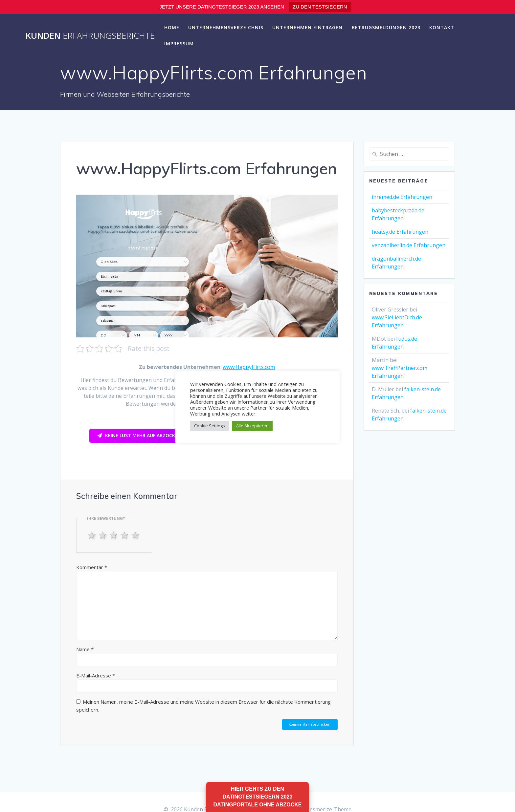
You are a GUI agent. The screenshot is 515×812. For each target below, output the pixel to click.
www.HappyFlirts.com (249, 367)
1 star (92, 535)
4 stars (125, 535)
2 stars (103, 535)
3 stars (114, 535)
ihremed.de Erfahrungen (402, 197)
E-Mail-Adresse (96, 675)
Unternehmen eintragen (307, 27)
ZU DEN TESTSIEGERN (320, 7)
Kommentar (92, 567)
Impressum (179, 43)
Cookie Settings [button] (210, 426)
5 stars (136, 535)
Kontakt (442, 27)
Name (85, 649)
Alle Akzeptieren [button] (252, 426)
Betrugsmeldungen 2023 (386, 27)
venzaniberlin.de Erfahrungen (409, 245)
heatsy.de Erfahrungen (400, 232)
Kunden (90, 36)
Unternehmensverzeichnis (226, 27)
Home (172, 27)
